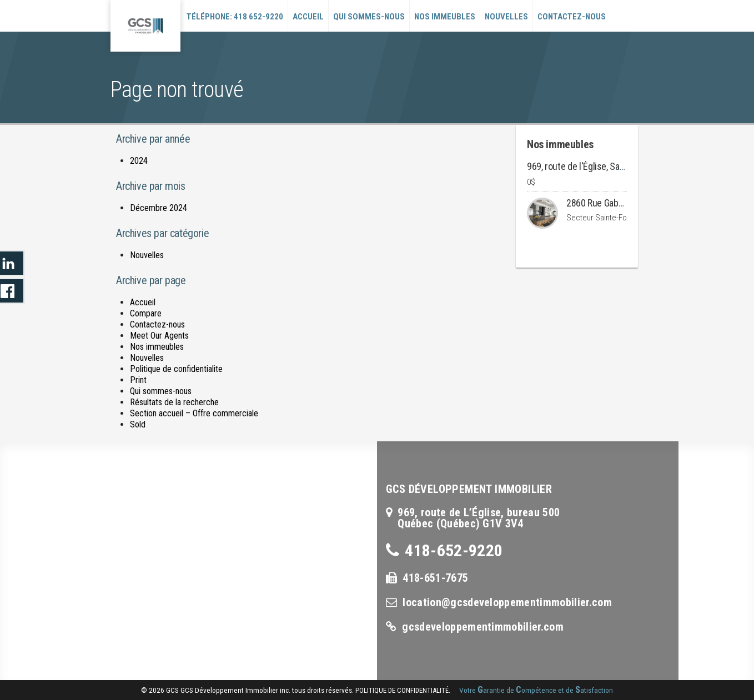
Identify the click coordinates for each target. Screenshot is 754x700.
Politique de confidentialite (176, 369)
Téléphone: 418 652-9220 (235, 17)
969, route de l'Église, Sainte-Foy (589, 166)
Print (138, 380)
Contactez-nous (572, 17)
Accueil (308, 17)
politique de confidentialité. (403, 690)
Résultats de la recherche (174, 402)
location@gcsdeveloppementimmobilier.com (507, 602)
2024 (139, 161)
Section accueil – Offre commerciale (194, 413)
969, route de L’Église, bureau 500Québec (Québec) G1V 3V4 (479, 518)
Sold (138, 424)
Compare (146, 313)
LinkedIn (12, 263)
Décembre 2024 (159, 208)
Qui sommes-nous (369, 17)
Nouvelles (506, 17)
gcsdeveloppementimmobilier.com (483, 627)
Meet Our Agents (159, 336)
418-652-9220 (454, 550)
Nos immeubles (445, 17)
